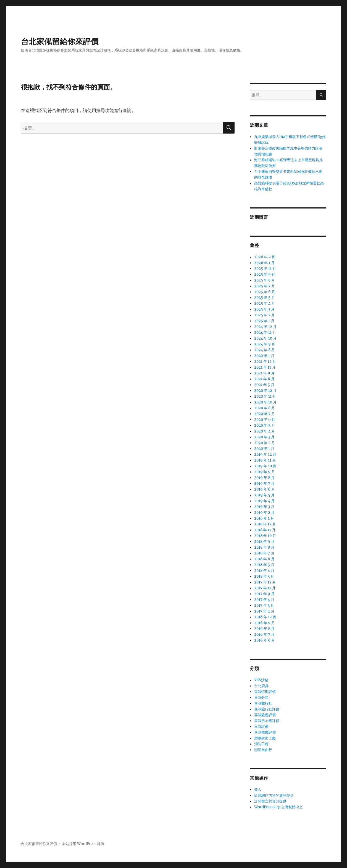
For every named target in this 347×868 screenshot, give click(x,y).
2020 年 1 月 (264, 449)
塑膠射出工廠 (265, 738)
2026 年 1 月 (264, 263)
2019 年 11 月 (265, 460)
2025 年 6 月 (265, 292)
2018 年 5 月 (264, 565)
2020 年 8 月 (265, 408)
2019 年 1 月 (264, 518)
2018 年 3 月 (264, 576)
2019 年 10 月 (265, 466)
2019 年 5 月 (264, 495)
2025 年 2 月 (265, 315)
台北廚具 (261, 686)
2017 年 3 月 (264, 605)
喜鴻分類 (261, 698)
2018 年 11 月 (265, 530)
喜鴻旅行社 (263, 703)
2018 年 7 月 (264, 553)
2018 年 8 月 (264, 547)
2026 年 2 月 (265, 257)
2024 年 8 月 (265, 350)
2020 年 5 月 (265, 425)
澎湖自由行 (263, 750)
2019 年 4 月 (264, 501)
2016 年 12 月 (265, 617)
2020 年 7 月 (265, 414)
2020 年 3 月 (264, 437)
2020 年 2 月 (265, 443)
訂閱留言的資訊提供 (270, 801)
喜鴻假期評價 (265, 692)
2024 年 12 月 (265, 327)
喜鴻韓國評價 (265, 732)
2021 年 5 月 (264, 385)
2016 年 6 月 (265, 640)
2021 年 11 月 (265, 367)
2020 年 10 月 (265, 402)
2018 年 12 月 (265, 524)
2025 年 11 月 (265, 269)
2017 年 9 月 (264, 594)
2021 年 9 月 (264, 373)
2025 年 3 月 (264, 309)
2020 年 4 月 (265, 431)
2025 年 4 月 (265, 303)
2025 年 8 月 (265, 280)
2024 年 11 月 (265, 333)
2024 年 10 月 (265, 338)
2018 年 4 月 (264, 571)
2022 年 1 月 (264, 356)
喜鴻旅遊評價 (265, 715)
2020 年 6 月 (265, 420)
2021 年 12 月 (265, 362)
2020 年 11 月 (265, 396)
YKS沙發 (261, 680)
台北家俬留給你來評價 (60, 41)
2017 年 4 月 (264, 600)
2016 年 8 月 (264, 629)
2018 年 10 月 (265, 536)
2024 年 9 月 (265, 344)
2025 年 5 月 (265, 298)
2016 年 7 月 (264, 634)
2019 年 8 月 (264, 478)
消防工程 (261, 744)
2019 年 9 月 (265, 472)
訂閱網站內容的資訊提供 (274, 795)
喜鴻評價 (261, 727)
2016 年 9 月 (265, 623)
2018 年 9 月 (264, 542)
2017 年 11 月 (265, 588)
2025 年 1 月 (264, 321)
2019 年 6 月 (265, 489)
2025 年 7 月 (265, 286)
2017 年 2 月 (264, 611)
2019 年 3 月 (264, 507)
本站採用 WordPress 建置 (83, 844)
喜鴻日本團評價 (267, 721)
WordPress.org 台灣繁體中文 (278, 807)
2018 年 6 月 (264, 559)
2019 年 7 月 (264, 483)
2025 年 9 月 (265, 274)
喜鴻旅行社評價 (267, 709)
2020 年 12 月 (265, 391)
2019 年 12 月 (265, 454)
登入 (258, 790)
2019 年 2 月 (264, 513)
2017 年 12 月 (265, 582)
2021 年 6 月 (264, 379)
